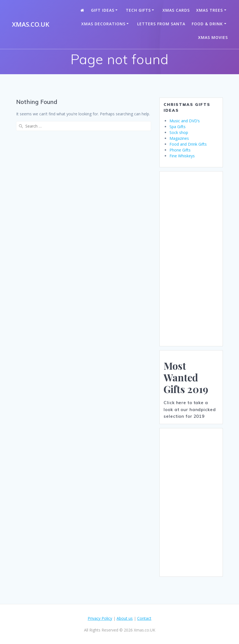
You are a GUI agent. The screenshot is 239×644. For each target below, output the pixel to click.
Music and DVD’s (185, 121)
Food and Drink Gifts (188, 144)
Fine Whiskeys (182, 156)
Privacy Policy (100, 618)
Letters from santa (161, 24)
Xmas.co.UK (31, 24)
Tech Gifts (138, 10)
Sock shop (179, 132)
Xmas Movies (213, 37)
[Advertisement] (191, 259)
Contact (144, 618)
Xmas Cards (176, 10)
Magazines (179, 138)
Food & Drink (207, 24)
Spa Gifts (178, 127)
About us (125, 618)
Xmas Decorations (103, 24)
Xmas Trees (210, 10)
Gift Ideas (103, 10)
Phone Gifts (180, 150)
